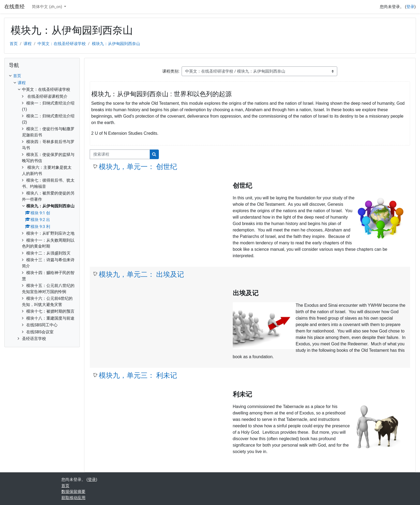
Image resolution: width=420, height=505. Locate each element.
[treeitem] (42, 207)
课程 (28, 44)
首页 (14, 44)
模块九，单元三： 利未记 (138, 375)
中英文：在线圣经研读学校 (62, 44)
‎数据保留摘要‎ (73, 492)
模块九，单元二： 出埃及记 (141, 274)
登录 (410, 7)
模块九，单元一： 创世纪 (138, 167)
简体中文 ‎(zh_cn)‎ (47, 7)
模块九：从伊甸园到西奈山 (116, 44)
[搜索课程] (120, 154)
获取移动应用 (73, 498)
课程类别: (171, 71)
